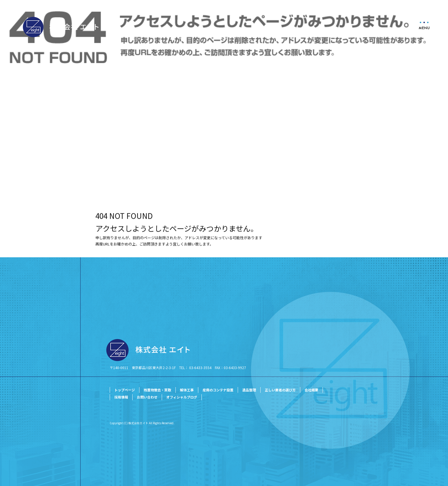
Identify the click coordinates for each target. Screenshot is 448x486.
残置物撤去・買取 (157, 390)
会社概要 (311, 390)
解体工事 (187, 390)
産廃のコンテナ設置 (218, 390)
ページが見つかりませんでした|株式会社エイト (39, 168)
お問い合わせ (147, 397)
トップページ (125, 390)
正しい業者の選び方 (280, 390)
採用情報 (121, 397)
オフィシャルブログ (182, 397)
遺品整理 (249, 390)
